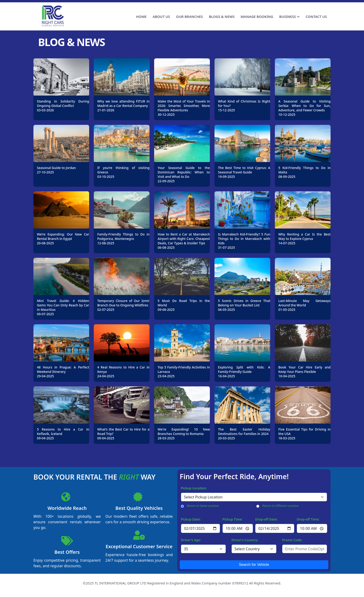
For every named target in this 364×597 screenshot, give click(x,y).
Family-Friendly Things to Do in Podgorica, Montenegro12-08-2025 (123, 239)
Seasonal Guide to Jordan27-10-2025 (56, 170)
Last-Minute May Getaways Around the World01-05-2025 (304, 305)
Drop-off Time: (308, 519)
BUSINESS (289, 17)
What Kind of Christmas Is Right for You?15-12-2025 (244, 106)
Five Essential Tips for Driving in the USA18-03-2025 (304, 434)
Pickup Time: (232, 519)
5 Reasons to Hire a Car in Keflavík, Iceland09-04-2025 (63, 434)
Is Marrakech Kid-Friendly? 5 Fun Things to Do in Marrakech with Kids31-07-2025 (244, 241)
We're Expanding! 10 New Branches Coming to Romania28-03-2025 (184, 434)
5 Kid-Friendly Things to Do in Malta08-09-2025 (304, 172)
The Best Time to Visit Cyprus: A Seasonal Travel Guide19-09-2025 (244, 172)
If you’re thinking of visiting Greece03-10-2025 (123, 172)
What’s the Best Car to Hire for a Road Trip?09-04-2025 (123, 434)
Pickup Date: (191, 519)
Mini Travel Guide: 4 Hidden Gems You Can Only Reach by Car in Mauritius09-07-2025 (63, 307)
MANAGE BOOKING (257, 17)
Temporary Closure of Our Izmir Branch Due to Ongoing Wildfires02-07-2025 (123, 305)
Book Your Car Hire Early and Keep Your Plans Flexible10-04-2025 (304, 372)
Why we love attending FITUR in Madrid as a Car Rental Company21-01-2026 (123, 106)
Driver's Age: (191, 540)
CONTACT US (316, 17)
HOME (141, 17)
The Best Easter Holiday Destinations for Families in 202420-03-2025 (244, 434)
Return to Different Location (281, 506)
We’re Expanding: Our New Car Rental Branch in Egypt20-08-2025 (63, 239)
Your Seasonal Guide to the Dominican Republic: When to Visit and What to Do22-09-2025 (184, 174)
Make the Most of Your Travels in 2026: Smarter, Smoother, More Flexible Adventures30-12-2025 (184, 108)
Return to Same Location (203, 506)
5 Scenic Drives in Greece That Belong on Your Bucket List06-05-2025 (244, 305)
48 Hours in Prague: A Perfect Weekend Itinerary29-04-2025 (63, 372)
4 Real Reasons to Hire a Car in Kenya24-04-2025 (123, 372)
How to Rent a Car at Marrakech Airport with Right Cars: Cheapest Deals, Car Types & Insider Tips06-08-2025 (184, 241)
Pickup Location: (194, 488)
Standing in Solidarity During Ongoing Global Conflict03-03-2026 (63, 106)
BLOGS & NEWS (222, 17)
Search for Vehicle (254, 565)
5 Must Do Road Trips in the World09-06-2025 (184, 305)
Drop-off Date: (266, 519)
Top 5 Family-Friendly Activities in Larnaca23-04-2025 (184, 372)
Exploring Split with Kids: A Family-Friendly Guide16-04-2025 (244, 372)
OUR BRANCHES (189, 17)
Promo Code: (292, 540)
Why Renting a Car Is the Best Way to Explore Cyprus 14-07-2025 (304, 239)
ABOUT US (161, 17)
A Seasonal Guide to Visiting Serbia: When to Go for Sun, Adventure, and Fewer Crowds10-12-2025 (304, 108)
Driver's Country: (245, 540)
